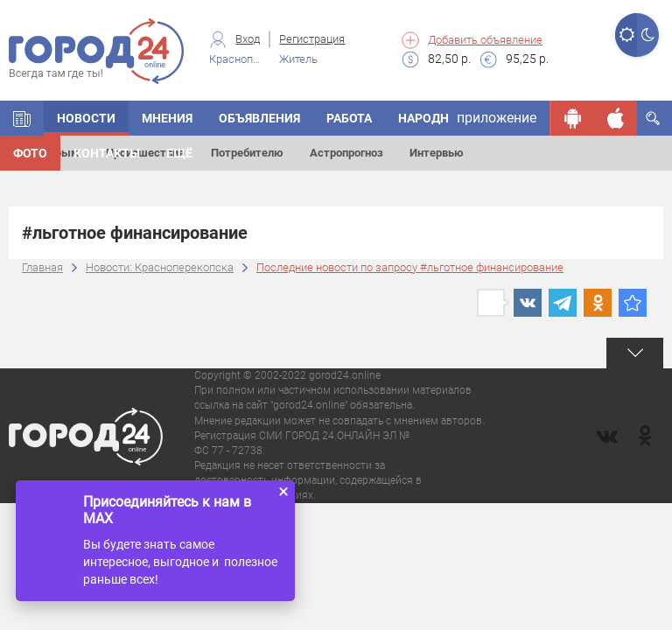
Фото (30, 153)
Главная (42, 267)
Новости (86, 118)
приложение (497, 118)
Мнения (167, 118)
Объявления (259, 118)
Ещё (179, 153)
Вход (248, 39)
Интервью (437, 153)
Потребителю (247, 153)
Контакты (107, 153)
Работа (349, 118)
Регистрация (312, 39)
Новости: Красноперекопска (160, 267)
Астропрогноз (346, 153)
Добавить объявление (485, 40)
